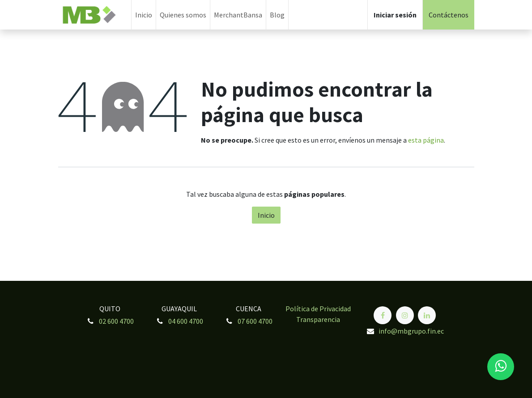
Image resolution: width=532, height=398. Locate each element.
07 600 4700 (255, 321)
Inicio (266, 215)
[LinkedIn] (427, 315)
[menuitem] (144, 15)
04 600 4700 (186, 321)
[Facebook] (383, 315)
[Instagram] (405, 315)
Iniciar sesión (395, 15)
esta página (426, 140)
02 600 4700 (116, 321)
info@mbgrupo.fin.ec (411, 331)
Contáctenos (449, 15)
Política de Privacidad (318, 309)
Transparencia (318, 319)
